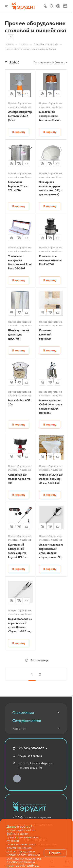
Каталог (19, 728)
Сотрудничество (27, 721)
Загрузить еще (37, 660)
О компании (23, 713)
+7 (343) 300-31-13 (31, 748)
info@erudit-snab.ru (30, 756)
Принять (55, 853)
